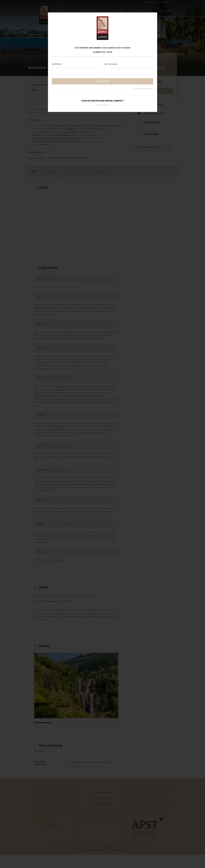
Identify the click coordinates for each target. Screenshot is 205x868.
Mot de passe (111, 64)
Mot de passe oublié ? (144, 88)
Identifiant (57, 64)
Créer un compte (103, 105)
